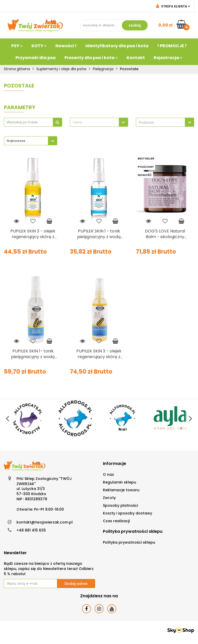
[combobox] (99, 122)
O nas (108, 474)
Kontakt (136, 58)
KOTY (39, 46)
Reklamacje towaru (121, 490)
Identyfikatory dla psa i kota (117, 46)
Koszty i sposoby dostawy (127, 513)
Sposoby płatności (120, 505)
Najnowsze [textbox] (16, 141)
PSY (17, 46)
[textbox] (94, 122)
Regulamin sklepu (119, 482)
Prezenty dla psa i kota (91, 58)
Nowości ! (66, 46)
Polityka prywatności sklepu (129, 542)
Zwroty (109, 498)
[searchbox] (162, 123)
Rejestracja (168, 58)
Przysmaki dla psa (36, 58)
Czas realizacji (116, 521)
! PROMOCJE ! (172, 46)
